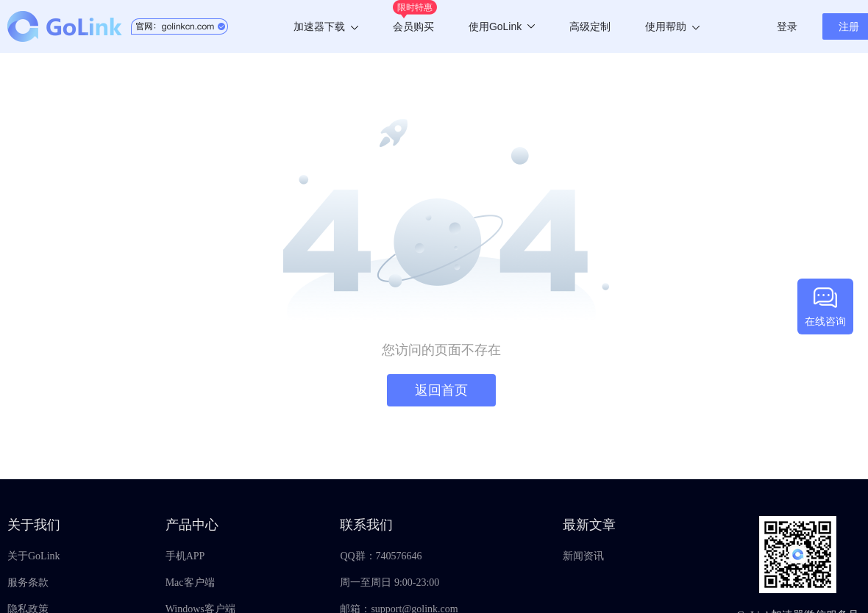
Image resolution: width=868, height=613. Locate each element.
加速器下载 (326, 26)
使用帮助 (672, 26)
